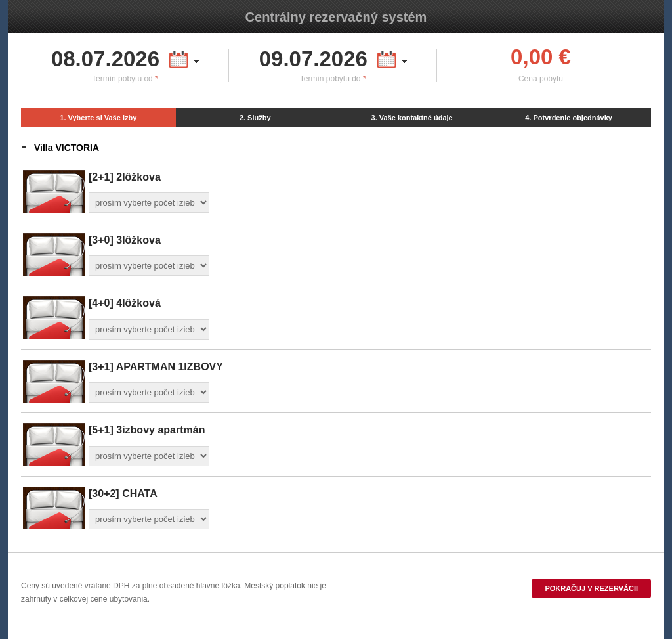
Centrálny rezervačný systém (336, 17)
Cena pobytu (541, 79)
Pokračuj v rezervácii (591, 588)
